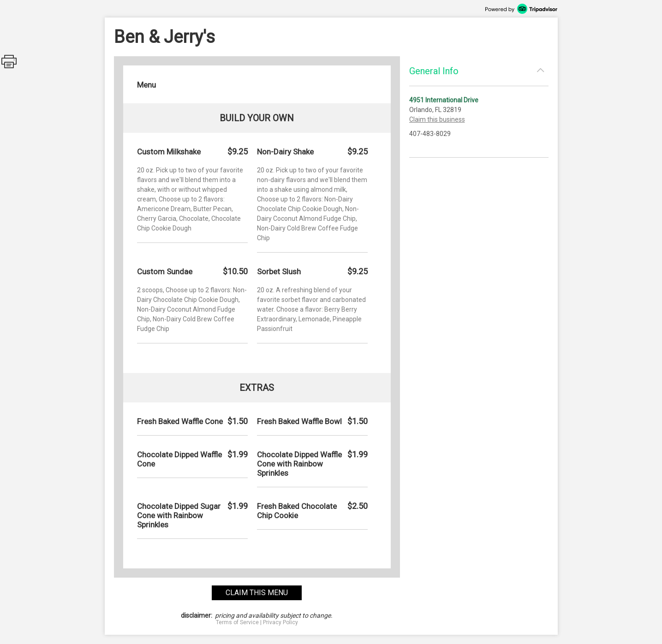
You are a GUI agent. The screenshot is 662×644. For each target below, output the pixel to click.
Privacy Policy (280, 622)
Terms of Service (237, 622)
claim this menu (257, 593)
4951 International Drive (444, 100)
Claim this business (437, 119)
